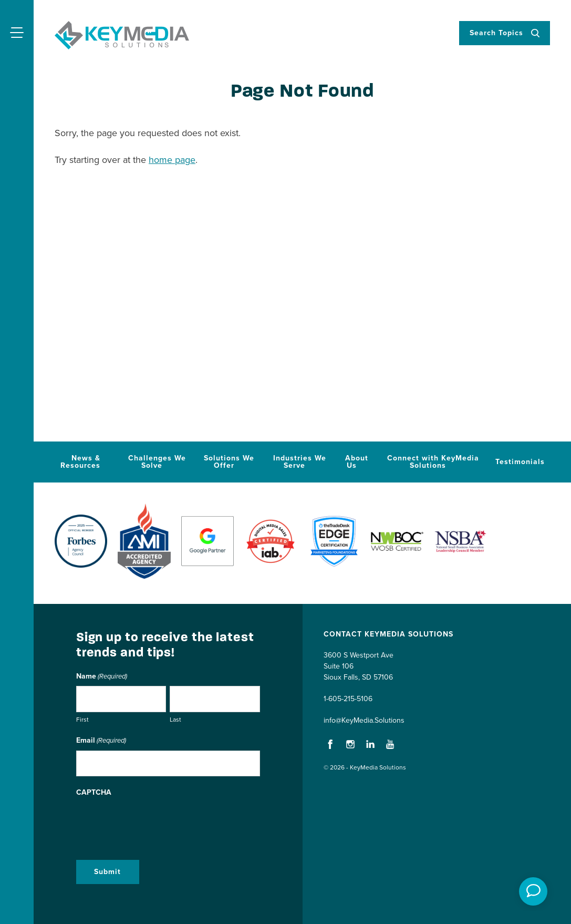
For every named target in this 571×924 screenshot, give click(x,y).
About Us (357, 462)
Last (175, 720)
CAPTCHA (94, 792)
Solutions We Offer (229, 462)
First (82, 720)
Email (101, 741)
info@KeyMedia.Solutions (364, 720)
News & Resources (80, 462)
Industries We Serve (300, 462)
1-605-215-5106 (348, 699)
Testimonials (520, 462)
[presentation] (156, 823)
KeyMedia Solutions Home (122, 35)
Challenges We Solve (157, 462)
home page (172, 160)
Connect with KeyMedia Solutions (433, 462)
